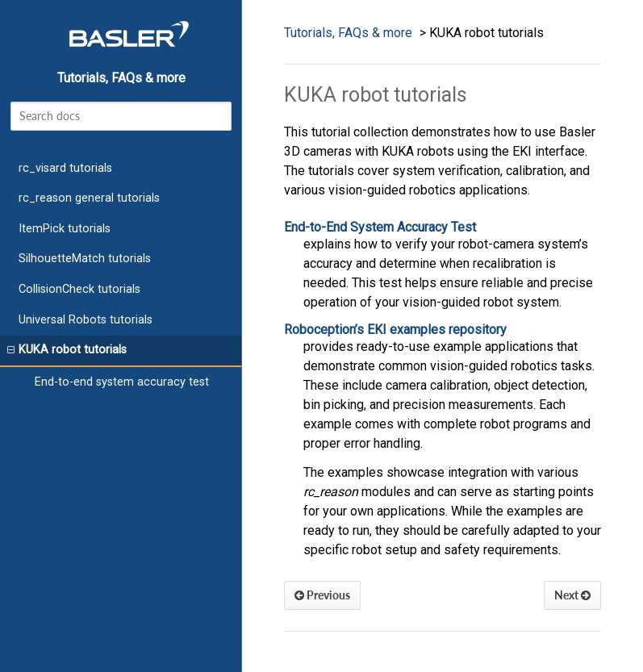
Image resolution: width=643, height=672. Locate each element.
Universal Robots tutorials (86, 320)
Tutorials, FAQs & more (121, 78)
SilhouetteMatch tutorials (85, 259)
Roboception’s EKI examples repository (395, 330)
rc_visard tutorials (65, 168)
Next (572, 595)
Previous (322, 595)
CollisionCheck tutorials (79, 289)
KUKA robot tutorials (67, 350)
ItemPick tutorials (65, 229)
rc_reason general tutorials (89, 198)
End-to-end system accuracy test (122, 382)
